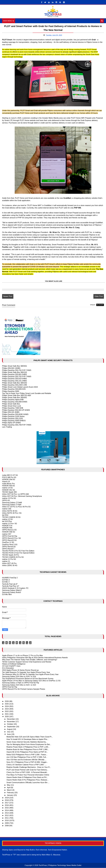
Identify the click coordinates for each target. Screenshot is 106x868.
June (9, 734)
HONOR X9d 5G (9, 480)
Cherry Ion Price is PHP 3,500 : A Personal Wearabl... (27, 772)
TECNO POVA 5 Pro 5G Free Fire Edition (18, 551)
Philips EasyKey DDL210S (12, 419)
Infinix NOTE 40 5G (10, 511)
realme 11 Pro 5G (9, 559)
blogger (100, 305)
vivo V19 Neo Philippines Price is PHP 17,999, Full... (27, 757)
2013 (7, 813)
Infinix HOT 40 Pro (9, 563)
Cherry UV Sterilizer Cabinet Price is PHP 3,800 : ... (26, 765)
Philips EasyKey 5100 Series (13, 417)
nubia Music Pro (8, 484)
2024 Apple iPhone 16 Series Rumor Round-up (20, 670)
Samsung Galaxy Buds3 (11, 592)
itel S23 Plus (7, 521)
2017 (7, 803)
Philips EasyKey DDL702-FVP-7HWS (17, 370)
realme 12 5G (7, 519)
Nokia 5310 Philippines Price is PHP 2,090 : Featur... (27, 755)
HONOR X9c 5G (8, 490)
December (11, 719)
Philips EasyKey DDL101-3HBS (14, 381)
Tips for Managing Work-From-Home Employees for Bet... (29, 745)
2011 (7, 818)
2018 (7, 800)
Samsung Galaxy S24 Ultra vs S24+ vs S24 (19, 677)
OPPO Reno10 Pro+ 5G (11, 538)
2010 (7, 821)
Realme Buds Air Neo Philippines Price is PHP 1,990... (28, 750)
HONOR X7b (7, 526)
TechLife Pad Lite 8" (10, 584)
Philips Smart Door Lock (11, 406)
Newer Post (8, 296)
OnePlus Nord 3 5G (10, 545)
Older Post (99, 296)
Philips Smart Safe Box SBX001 (15, 398)
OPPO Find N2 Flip (10, 687)
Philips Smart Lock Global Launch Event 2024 (20, 387)
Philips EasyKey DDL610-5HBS (14, 379)
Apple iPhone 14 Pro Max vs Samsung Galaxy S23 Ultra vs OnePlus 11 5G (31, 681)
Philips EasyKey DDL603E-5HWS (15, 414)
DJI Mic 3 (6, 582)
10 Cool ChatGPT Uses (11, 666)
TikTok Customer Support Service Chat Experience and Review (27, 662)
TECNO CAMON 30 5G (11, 517)
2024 (7, 706)
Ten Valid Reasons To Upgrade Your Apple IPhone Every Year (26, 672)
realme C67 (7, 534)
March (10, 790)
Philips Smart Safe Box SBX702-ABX (17, 396)
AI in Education (8, 668)
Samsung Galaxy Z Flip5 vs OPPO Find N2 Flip (21, 683)
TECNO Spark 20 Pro (11, 555)
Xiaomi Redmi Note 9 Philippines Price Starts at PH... (27, 777)
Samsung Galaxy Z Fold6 (12, 503)
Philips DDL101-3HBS (11, 412)
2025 (7, 704)
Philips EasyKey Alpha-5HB (13, 400)
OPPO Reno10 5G (9, 540)
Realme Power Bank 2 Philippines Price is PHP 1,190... (28, 747)
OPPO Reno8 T (8, 549)
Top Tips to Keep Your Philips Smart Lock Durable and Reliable (26, 393)
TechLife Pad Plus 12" (11, 586)
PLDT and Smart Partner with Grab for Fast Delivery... (27, 770)
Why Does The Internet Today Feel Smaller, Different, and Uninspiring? (30, 660)
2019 (7, 798)
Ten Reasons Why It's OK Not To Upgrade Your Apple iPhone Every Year (30, 675)
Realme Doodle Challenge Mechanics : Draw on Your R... (29, 767)
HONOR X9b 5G (9, 532)
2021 (7, 714)
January (10, 795)
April (9, 788)
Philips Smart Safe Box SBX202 (15, 383)
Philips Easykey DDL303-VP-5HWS (16, 410)
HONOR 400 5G (8, 486)
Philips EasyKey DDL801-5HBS (14, 375)
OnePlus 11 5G (8, 542)
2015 (7, 808)
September (11, 727)
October (10, 724)
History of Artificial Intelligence (14, 664)
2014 (7, 811)
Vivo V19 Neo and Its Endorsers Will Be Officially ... (26, 760)
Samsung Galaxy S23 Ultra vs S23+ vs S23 (19, 685)
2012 (7, 816)
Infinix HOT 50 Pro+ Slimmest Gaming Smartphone (22, 496)
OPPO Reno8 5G (9, 547)
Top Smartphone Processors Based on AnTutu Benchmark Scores (28, 679)
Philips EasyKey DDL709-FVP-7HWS (17, 425)
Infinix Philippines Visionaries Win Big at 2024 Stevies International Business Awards (35, 658)
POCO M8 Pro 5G (9, 477)
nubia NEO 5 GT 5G (10, 475)
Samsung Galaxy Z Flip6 (12, 505)
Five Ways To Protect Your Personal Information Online (28, 775)
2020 (7, 717)
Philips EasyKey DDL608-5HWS (15, 402)
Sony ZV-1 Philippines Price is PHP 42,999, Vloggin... (27, 762)
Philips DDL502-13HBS (11, 368)
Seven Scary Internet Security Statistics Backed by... (27, 742)
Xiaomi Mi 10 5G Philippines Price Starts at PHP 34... (27, 752)
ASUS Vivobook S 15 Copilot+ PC (15, 588)
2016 (7, 805)
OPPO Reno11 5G (9, 530)
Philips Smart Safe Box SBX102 (15, 372)
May (9, 785)
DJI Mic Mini (7, 595)
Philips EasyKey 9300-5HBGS (14, 421)
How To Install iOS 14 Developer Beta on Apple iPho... (27, 739)
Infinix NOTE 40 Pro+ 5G (12, 513)
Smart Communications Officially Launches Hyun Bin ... (28, 783)
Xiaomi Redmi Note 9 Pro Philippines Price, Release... (27, 780)
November (11, 722)
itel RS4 (5, 515)
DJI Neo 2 (6, 580)
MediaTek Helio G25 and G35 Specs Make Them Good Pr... (30, 737)
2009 (7, 823)
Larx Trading (7, 427)
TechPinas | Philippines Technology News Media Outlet (60, 865)
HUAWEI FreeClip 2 (10, 578)
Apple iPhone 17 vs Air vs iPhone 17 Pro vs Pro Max (22, 656)
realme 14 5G (7, 488)
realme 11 (6, 561)
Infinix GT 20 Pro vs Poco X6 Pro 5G (16, 507)
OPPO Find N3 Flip (10, 536)
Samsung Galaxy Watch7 (12, 590)
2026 (7, 701)
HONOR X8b (7, 528)
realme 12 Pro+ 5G (10, 524)
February (11, 793)
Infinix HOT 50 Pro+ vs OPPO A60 (15, 494)
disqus (93, 305)
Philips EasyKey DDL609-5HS (14, 389)
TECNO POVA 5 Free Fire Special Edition (18, 553)
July (9, 732)
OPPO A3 (6, 500)
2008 (7, 826)
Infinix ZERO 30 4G (10, 566)
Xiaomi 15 (6, 482)
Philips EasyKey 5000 (11, 391)
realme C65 (7, 509)
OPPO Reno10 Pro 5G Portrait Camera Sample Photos (24, 689)
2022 (7, 711)
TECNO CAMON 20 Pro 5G (13, 557)
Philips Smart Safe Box (11, 404)
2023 (7, 709)
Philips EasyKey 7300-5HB (13, 408)
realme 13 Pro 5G (9, 498)
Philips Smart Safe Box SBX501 (15, 366)
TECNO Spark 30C (10, 492)
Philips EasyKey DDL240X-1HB (14, 385)
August (10, 729)
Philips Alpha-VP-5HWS (11, 423)
